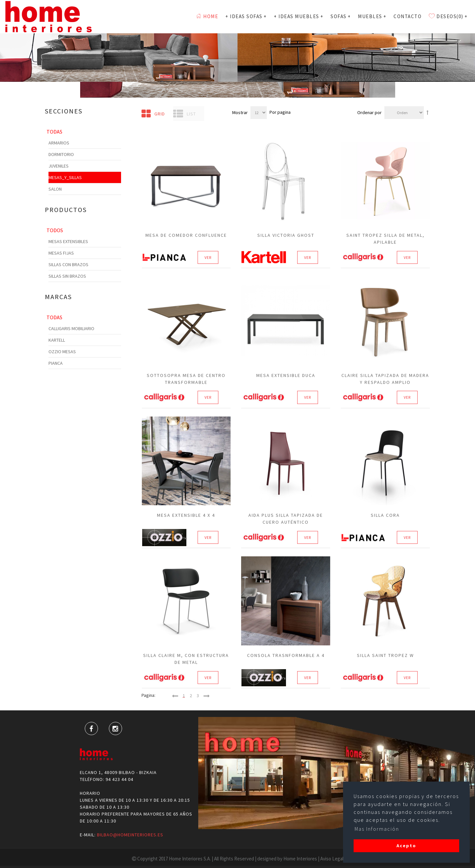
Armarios (59, 143)
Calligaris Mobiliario (71, 328)
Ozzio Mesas (62, 352)
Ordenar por (369, 112)
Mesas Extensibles (68, 241)
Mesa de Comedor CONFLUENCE (186, 235)
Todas (54, 132)
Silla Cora (385, 515)
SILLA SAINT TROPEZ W (385, 655)
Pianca (56, 363)
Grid (153, 114)
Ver (208, 257)
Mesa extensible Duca (286, 375)
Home (207, 16)
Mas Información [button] (377, 829)
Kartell (57, 340)
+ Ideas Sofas (246, 16)
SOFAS (341, 16)
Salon (55, 189)
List (185, 114)
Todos (55, 230)
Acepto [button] (406, 846)
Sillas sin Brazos (67, 276)
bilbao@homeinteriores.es (130, 835)
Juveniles (59, 166)
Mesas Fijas (61, 253)
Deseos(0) (448, 16)
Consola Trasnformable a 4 (286, 655)
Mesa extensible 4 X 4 (186, 515)
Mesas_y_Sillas (65, 177)
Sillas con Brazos (68, 264)
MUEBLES (372, 16)
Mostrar (240, 112)
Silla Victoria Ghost (286, 235)
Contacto (408, 16)
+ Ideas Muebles (299, 16)
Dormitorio (61, 154)
